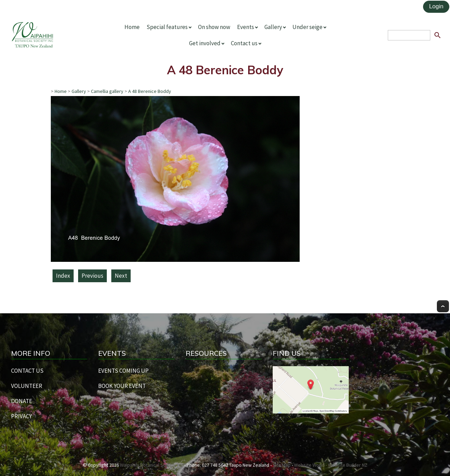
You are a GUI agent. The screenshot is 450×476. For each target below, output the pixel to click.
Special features (167, 27)
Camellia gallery (107, 91)
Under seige (307, 27)
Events (246, 27)
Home (132, 27)
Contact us (244, 43)
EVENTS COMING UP (123, 371)
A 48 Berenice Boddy (150, 91)
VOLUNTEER (27, 386)
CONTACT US (27, 371)
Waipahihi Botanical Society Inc (152, 465)
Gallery (273, 27)
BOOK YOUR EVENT (122, 386)
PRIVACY (21, 416)
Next (121, 276)
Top (443, 306)
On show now (214, 27)
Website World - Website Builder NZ (331, 465)
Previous (92, 276)
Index (63, 276)
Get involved (205, 43)
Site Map (282, 465)
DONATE (22, 401)
